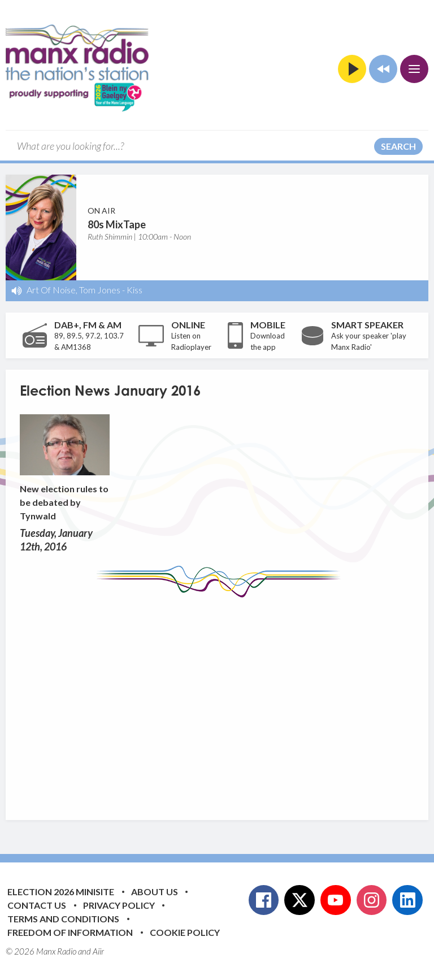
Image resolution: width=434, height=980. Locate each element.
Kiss (134, 290)
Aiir (98, 951)
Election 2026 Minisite (61, 892)
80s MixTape (117, 224)
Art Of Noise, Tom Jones (73, 290)
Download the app (268, 341)
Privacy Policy (119, 905)
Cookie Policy (185, 932)
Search (398, 146)
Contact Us (37, 905)
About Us (155, 892)
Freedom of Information (70, 932)
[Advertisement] (227, 700)
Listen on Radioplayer (191, 341)
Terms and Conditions (63, 919)
